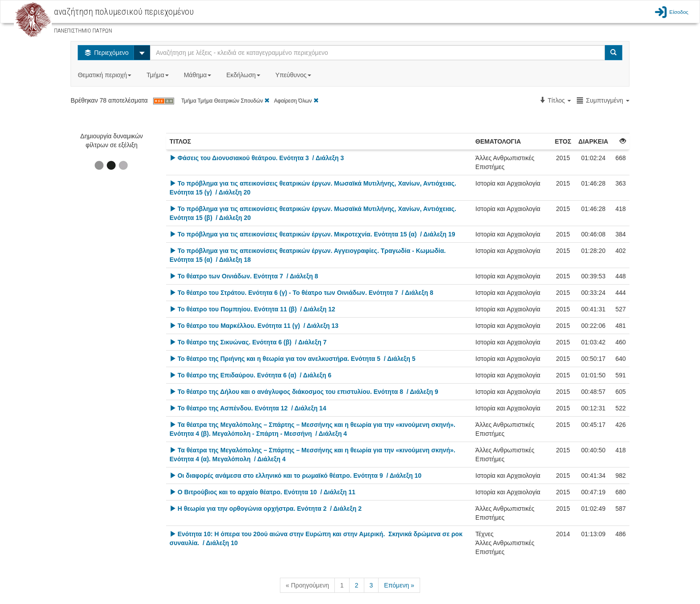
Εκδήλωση (244, 75)
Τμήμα (158, 75)
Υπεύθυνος (294, 75)
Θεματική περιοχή (105, 75)
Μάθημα (198, 75)
